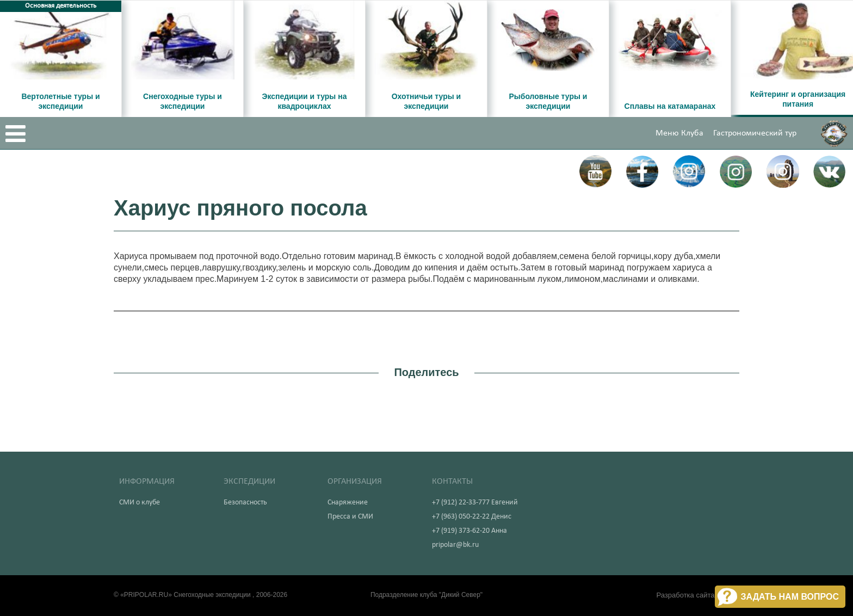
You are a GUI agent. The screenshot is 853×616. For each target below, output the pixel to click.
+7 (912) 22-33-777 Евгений (475, 503)
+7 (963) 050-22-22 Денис (472, 517)
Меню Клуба (679, 133)
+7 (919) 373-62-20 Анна (469, 531)
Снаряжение (348, 503)
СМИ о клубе (140, 503)
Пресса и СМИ (350, 517)
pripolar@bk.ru (455, 545)
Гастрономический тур (755, 133)
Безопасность (245, 503)
